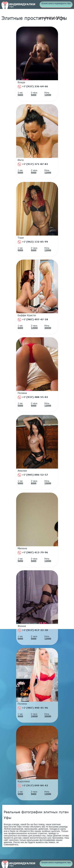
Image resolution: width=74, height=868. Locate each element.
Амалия (22, 471)
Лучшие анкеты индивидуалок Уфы (56, 3)
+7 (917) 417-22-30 (33, 630)
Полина (22, 393)
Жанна (22, 626)
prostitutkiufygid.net (52, 18)
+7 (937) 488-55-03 (33, 397)
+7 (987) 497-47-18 (33, 320)
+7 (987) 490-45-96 (33, 708)
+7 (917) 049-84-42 (33, 786)
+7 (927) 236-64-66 (33, 87)
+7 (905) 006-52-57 (33, 475)
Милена (22, 548)
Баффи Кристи (27, 315)
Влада (21, 82)
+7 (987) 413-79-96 (33, 553)
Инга (21, 160)
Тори (21, 238)
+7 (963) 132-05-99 (33, 242)
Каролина (24, 781)
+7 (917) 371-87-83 (33, 164)
